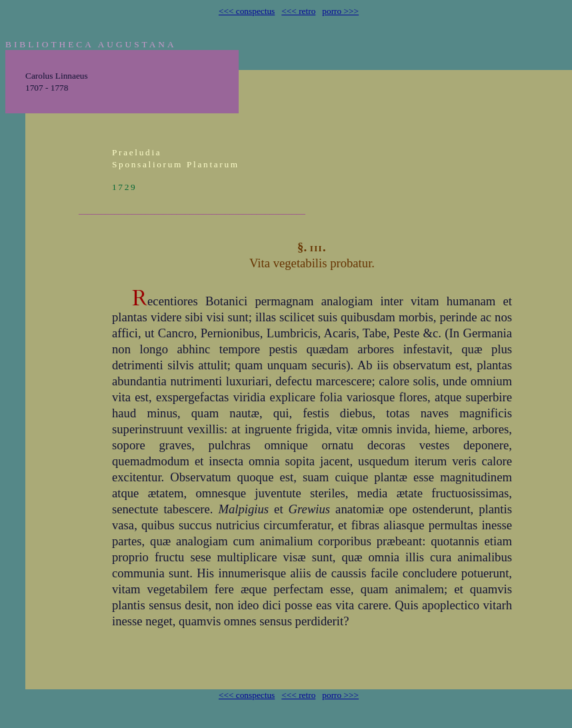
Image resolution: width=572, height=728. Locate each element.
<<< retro (298, 11)
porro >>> (340, 11)
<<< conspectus (247, 11)
